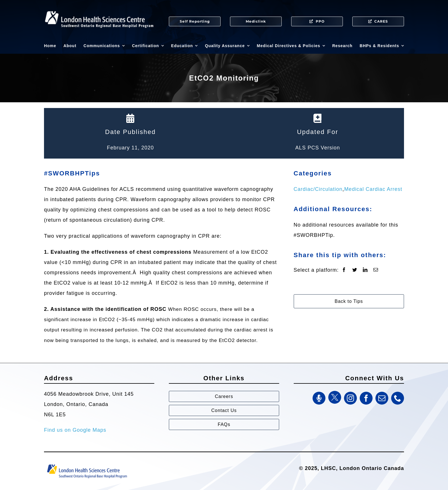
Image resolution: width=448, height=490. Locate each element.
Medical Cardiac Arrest (373, 189)
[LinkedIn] (365, 270)
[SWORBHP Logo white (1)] (99, 9)
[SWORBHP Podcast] (319, 398)
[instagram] (350, 398)
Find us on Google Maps (75, 430)
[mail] (382, 398)
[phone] (398, 398)
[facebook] (366, 398)
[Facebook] (344, 270)
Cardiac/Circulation (318, 189)
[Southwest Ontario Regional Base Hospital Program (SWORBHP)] (87, 464)
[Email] (376, 270)
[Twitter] (355, 270)
